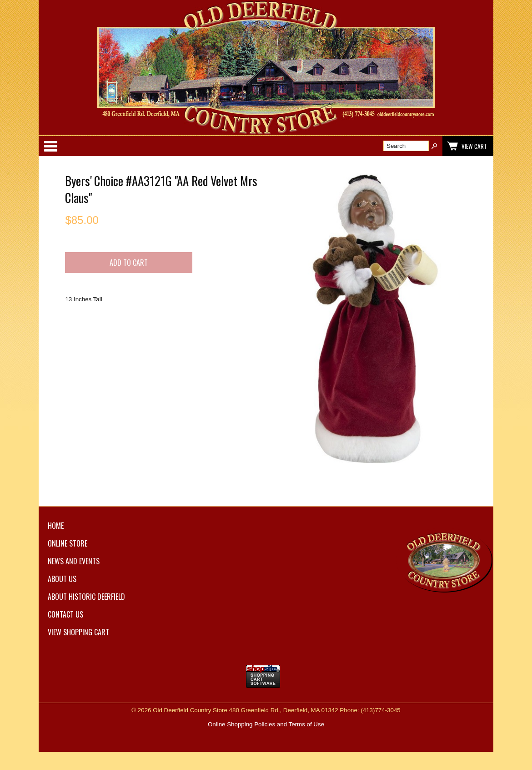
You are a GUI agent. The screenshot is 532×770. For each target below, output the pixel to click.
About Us (62, 579)
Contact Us (65, 614)
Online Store (68, 543)
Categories (50, 146)
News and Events (74, 561)
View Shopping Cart (78, 632)
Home (56, 526)
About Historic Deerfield (86, 597)
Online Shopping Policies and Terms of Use (266, 724)
